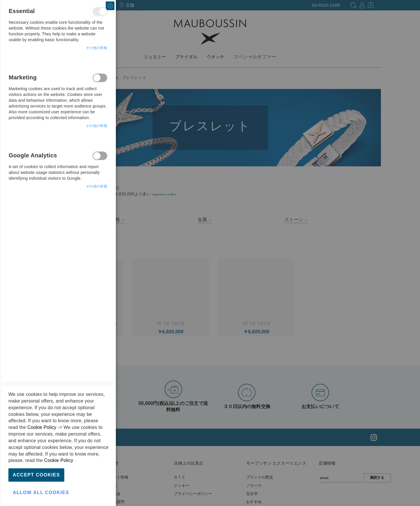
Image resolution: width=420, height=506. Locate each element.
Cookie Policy (42, 427)
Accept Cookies (36, 475)
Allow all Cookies (41, 493)
